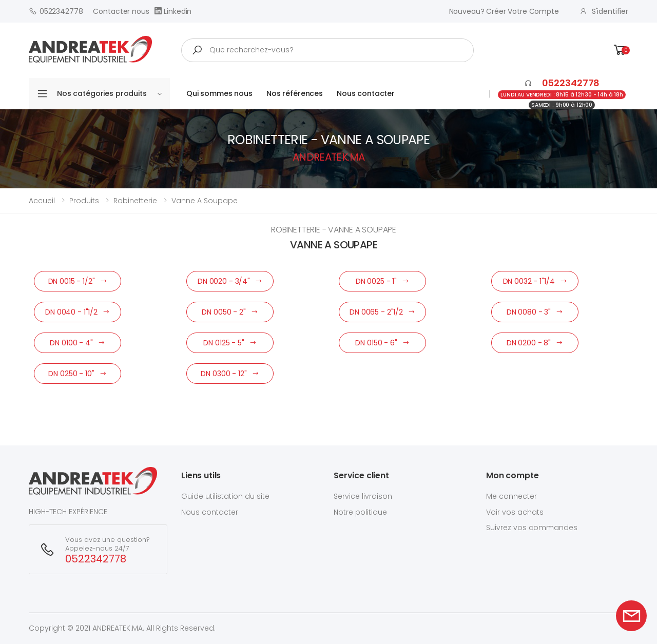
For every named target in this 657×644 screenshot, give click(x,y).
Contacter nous (121, 11)
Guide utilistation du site (225, 496)
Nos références (295, 93)
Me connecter (511, 496)
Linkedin (173, 11)
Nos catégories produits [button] (110, 93)
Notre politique (360, 512)
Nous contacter (366, 93)
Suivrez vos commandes (532, 528)
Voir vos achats (515, 512)
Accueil (42, 201)
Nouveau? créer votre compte (504, 11)
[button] (620, 50)
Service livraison (363, 496)
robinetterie (135, 201)
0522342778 (56, 11)
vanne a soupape (205, 201)
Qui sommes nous (219, 93)
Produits (84, 201)
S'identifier (604, 11)
